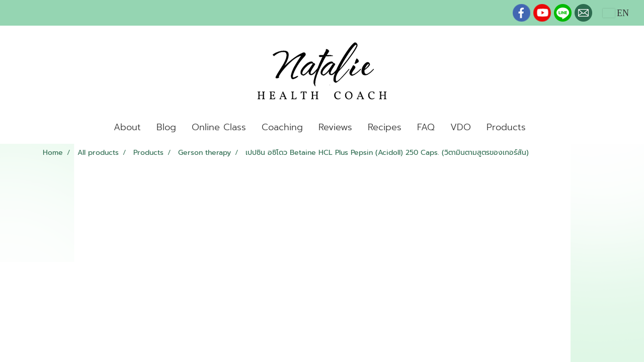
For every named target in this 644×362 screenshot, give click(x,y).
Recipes (385, 127)
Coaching (282, 127)
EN (616, 13)
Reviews (335, 127)
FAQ (426, 127)
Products (506, 127)
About (127, 127)
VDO (461, 127)
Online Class (219, 127)
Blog (166, 127)
